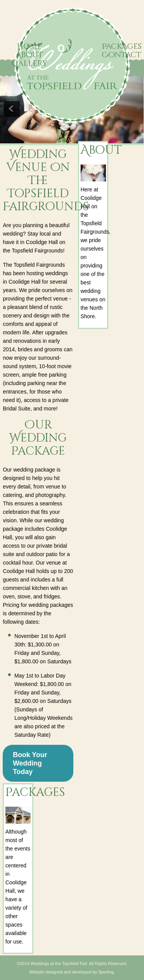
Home (29, 46)
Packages (122, 46)
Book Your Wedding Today (30, 763)
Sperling (106, 972)
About (29, 55)
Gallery (30, 63)
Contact (122, 55)
